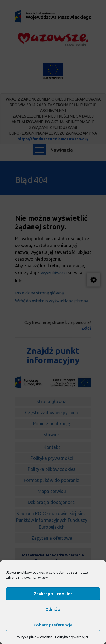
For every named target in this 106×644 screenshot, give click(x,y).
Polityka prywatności (72, 637)
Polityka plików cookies (34, 637)
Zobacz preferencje (53, 625)
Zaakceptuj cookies (53, 594)
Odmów (53, 609)
